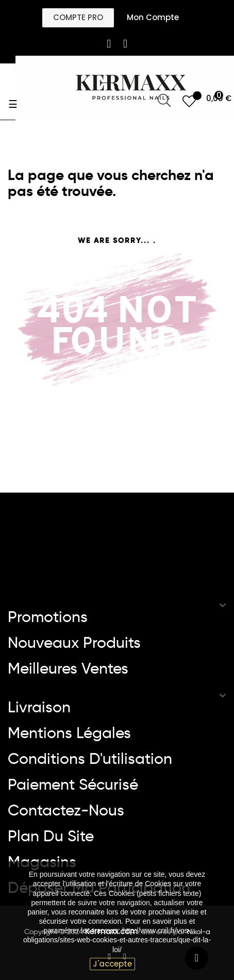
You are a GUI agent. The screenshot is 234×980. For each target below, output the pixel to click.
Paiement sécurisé (73, 785)
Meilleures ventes (68, 668)
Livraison (39, 707)
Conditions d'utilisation (90, 759)
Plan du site (51, 836)
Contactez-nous (66, 810)
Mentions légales (69, 733)
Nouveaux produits (74, 643)
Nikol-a (198, 932)
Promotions (48, 617)
